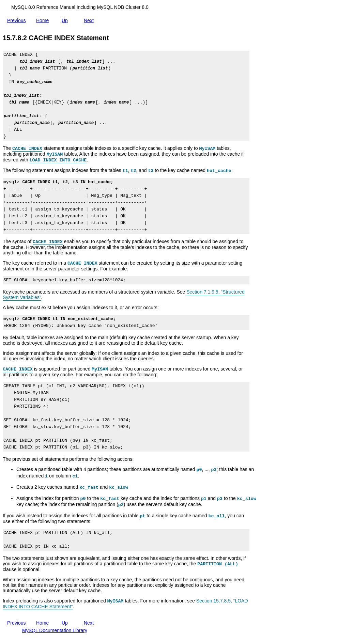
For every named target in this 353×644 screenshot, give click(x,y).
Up (66, 19)
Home (44, 20)
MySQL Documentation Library (55, 630)
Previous (18, 19)
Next (90, 19)
